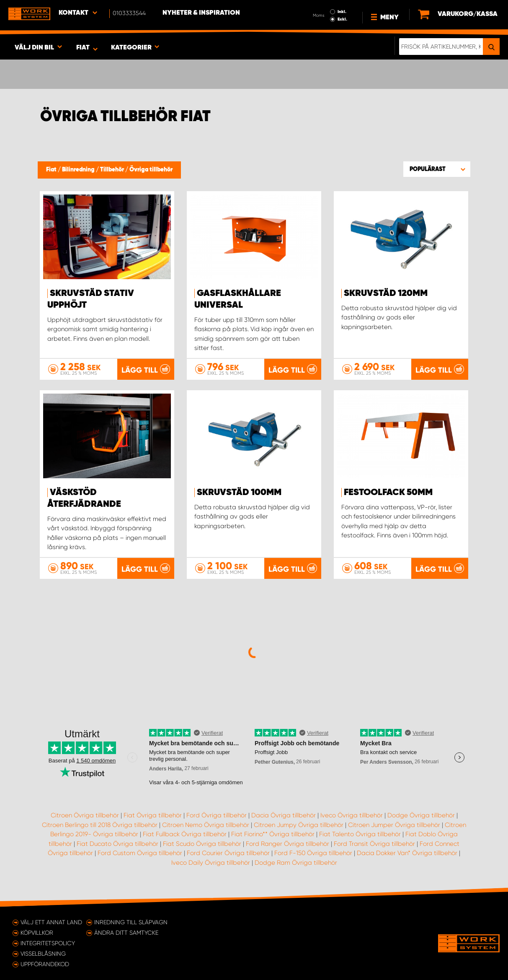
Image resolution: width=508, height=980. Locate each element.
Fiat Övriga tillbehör (153, 815)
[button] (437, 169)
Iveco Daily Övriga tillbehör (211, 863)
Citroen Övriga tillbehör (85, 815)
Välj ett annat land (51, 922)
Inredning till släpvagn (131, 922)
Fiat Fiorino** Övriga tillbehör (273, 834)
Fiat (52, 170)
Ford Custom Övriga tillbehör (140, 853)
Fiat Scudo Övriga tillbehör (202, 844)
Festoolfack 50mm (388, 493)
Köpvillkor (37, 933)
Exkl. (342, 19)
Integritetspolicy (48, 943)
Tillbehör (113, 170)
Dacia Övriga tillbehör (284, 815)
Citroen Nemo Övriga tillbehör (206, 825)
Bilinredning (79, 170)
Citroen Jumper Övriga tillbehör (394, 825)
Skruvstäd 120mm (386, 293)
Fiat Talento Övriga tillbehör (360, 834)
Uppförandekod (45, 964)
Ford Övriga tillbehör (217, 815)
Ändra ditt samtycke (126, 933)
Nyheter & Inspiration (201, 13)
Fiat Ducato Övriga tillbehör (117, 844)
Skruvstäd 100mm (239, 493)
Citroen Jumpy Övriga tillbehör (299, 825)
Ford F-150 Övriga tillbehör (313, 853)
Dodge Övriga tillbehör (421, 815)
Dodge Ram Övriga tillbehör (296, 863)
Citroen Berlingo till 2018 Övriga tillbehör (100, 825)
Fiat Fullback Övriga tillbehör (185, 834)
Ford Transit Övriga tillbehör (374, 844)
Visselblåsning (43, 954)
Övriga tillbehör (151, 170)
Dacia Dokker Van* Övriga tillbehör (407, 853)
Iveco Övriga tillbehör (352, 815)
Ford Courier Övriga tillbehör (228, 853)
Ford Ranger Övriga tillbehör (288, 844)
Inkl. (342, 12)
